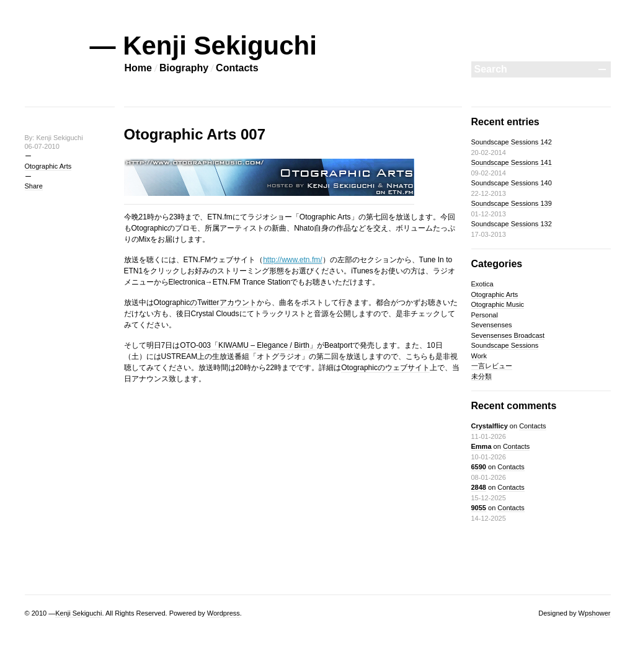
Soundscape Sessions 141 (512, 162)
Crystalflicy (490, 426)
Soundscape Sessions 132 (512, 224)
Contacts (237, 68)
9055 (479, 508)
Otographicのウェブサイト (385, 368)
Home (138, 68)
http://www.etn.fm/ (292, 260)
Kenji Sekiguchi (78, 613)
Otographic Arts (48, 166)
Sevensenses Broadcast (508, 335)
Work (479, 356)
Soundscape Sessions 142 (512, 142)
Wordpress (224, 613)
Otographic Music (498, 304)
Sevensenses (492, 325)
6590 (479, 467)
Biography (184, 68)
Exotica (482, 284)
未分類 (482, 376)
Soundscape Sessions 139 (512, 203)
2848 (479, 487)
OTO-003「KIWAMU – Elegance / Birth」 (248, 345)
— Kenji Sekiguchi (203, 46)
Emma (482, 446)
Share (34, 186)
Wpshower (595, 613)
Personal (485, 315)
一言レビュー (492, 366)
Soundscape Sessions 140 (512, 183)
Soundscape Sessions (505, 345)
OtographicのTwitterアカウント (205, 303)
